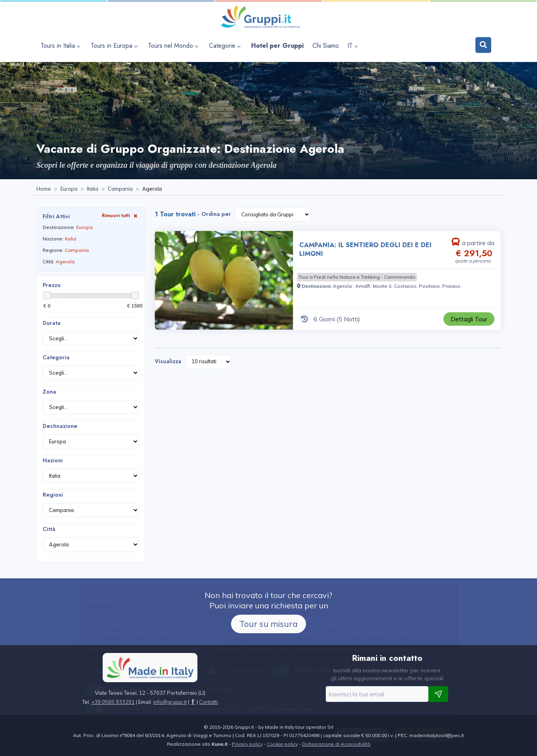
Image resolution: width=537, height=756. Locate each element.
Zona (49, 392)
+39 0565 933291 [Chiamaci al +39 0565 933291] (113, 702)
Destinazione (60, 426)
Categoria (56, 357)
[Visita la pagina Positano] (429, 286)
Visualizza (168, 361)
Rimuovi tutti (120, 215)
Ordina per (216, 214)
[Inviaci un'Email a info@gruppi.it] (170, 702)
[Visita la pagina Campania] (120, 189)
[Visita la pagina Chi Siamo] (326, 46)
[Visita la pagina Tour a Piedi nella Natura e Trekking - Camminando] (357, 277)
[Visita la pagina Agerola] (343, 286)
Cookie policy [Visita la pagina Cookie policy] (282, 744)
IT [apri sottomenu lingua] (352, 46)
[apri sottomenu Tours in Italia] (61, 46)
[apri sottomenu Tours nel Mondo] (174, 46)
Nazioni (53, 460)
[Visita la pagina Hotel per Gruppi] (277, 46)
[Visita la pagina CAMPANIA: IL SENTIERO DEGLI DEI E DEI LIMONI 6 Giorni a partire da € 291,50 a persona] (224, 280)
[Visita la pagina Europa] (69, 189)
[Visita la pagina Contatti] (208, 702)
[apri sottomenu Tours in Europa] (115, 46)
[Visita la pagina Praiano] (451, 286)
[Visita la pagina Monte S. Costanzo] (395, 286)
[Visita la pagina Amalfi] (363, 286)
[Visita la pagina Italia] (93, 189)
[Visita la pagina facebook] (193, 702)
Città (49, 529)
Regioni (53, 495)
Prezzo (52, 285)
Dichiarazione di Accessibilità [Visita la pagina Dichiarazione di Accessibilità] (336, 744)
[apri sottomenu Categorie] (226, 46)
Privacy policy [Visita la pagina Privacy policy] (247, 744)
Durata (52, 323)
